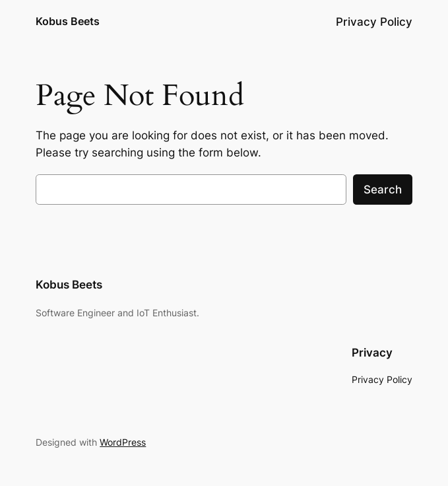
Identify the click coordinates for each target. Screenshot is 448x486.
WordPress (123, 442)
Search (383, 190)
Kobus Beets (68, 21)
